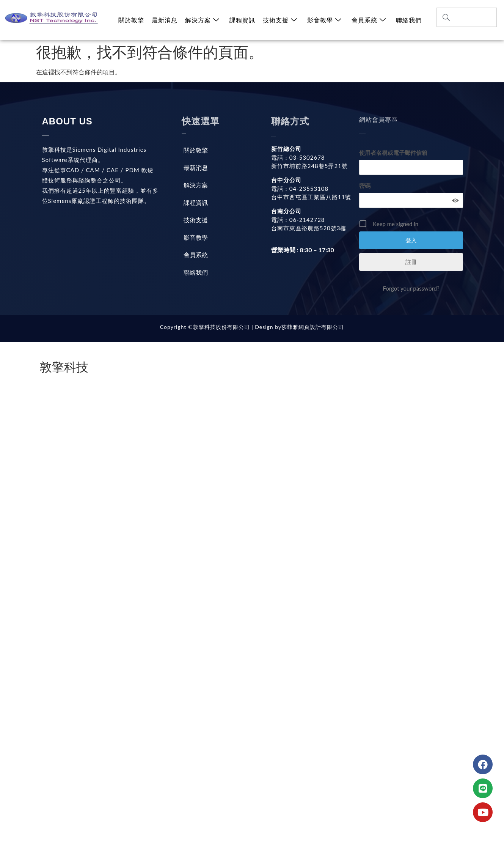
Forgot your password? (411, 288)
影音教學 (324, 20)
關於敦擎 (131, 20)
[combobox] (467, 17)
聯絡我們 (409, 20)
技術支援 (280, 20)
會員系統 (369, 20)
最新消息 (165, 20)
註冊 (411, 262)
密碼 (365, 186)
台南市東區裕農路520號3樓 (309, 228)
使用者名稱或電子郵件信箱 (393, 153)
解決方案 (202, 20)
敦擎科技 (64, 367)
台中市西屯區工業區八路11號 (311, 197)
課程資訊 (242, 20)
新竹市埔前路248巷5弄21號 (309, 166)
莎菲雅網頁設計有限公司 (313, 327)
